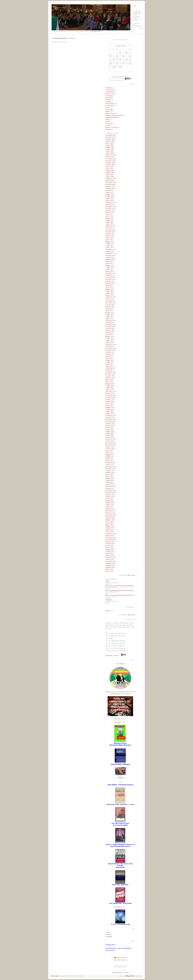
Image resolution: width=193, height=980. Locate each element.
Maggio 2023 (110, 502)
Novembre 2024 (111, 538)
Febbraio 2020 (110, 425)
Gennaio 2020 (110, 423)
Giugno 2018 (110, 386)
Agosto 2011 (110, 224)
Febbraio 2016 (110, 330)
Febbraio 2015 (110, 307)
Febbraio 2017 (110, 354)
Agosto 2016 (110, 342)
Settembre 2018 (111, 392)
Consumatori (110, 90)
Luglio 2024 (109, 530)
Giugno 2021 (110, 457)
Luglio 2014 (109, 293)
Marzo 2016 (109, 332)
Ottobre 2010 (110, 204)
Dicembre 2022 (110, 492)
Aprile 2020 (109, 429)
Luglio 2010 (109, 198)
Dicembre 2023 (110, 516)
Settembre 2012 (111, 250)
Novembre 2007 (111, 135)
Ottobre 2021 (110, 465)
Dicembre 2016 (110, 350)
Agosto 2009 (110, 177)
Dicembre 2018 (110, 398)
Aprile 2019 (109, 405)
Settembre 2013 (111, 273)
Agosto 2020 (110, 437)
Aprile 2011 (109, 216)
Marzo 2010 (109, 190)
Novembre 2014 (111, 301)
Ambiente (109, 88)
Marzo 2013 (109, 261)
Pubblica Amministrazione (114, 115)
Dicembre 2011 (110, 232)
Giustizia (108, 102)
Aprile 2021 (109, 453)
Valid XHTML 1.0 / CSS (120, 973)
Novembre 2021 (111, 467)
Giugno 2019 (110, 409)
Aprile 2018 (109, 382)
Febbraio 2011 (110, 212)
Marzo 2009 (109, 167)
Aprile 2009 (109, 169)
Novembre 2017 (111, 372)
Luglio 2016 (109, 340)
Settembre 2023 (111, 510)
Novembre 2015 (111, 325)
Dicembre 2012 (110, 255)
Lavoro (108, 107)
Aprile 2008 (109, 145)
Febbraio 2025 (110, 544)
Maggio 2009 (110, 171)
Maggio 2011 (110, 218)
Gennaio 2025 (110, 542)
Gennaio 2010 (110, 186)
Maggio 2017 (110, 360)
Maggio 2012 (110, 242)
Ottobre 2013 (110, 275)
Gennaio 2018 (110, 376)
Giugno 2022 (110, 480)
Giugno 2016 (110, 338)
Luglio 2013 (109, 269)
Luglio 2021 (109, 459)
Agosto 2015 (110, 319)
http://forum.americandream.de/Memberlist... (120, 586)
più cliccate (131, 615)
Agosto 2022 (110, 484)
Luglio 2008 (109, 151)
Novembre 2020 (111, 443)
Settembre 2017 (111, 368)
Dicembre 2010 (110, 208)
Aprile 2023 (109, 500)
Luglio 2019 (109, 411)
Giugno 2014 (110, 291)
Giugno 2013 (110, 267)
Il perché (108, 934)
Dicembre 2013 (110, 279)
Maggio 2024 (110, 526)
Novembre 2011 (111, 230)
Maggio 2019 (110, 407)
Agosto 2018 (110, 390)
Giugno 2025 (110, 551)
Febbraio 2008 (110, 141)
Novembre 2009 (111, 182)
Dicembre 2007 (110, 137)
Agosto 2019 (110, 413)
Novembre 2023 (111, 514)
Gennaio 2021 (110, 447)
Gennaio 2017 (110, 352)
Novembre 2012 (111, 253)
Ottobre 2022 (110, 488)
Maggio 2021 (110, 455)
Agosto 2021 (110, 461)
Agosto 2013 (110, 271)
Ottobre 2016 (110, 346)
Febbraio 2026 (110, 567)
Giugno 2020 (110, 433)
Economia (109, 96)
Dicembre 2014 (110, 303)
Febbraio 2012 (110, 236)
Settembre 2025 (111, 557)
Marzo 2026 (109, 569)
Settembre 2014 (111, 297)
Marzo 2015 (109, 309)
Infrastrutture (110, 105)
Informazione (110, 104)
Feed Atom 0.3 (120, 960)
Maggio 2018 (110, 384)
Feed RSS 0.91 (120, 957)
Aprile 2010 (109, 192)
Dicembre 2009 (110, 184)
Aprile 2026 (109, 571)
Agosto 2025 (110, 555)
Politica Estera (110, 113)
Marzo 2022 (109, 474)
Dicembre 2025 (110, 563)
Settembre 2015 (111, 321)
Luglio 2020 (109, 435)
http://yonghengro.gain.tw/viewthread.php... (120, 590)
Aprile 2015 (109, 311)
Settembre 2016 (111, 344)
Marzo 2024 (109, 522)
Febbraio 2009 (110, 165)
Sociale (108, 125)
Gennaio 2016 (110, 328)
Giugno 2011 (110, 220)
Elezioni (108, 100)
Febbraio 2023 (110, 496)
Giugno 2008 (110, 149)
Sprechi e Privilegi (111, 127)
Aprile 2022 (109, 476)
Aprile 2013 (109, 263)
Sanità (107, 121)
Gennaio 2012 (110, 234)
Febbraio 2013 (110, 259)
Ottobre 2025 (110, 559)
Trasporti (108, 129)
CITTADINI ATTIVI (60, 38)
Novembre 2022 (111, 490)
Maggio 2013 (110, 265)
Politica (108, 111)
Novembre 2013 (111, 277)
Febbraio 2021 (110, 449)
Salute (107, 119)
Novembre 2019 (111, 419)
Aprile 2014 (109, 287)
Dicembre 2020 (110, 445)
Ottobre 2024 (110, 536)
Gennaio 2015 (110, 305)
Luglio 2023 (109, 506)
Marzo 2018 (109, 380)
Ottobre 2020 (110, 441)
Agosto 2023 (110, 508)
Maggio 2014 (110, 289)
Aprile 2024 (109, 524)
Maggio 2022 (110, 478)
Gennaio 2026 (110, 565)
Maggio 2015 (110, 313)
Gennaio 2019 (110, 399)
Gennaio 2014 (110, 281)
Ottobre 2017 (110, 370)
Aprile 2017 (109, 358)
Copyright (109, 936)
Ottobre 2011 (110, 228)
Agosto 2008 (110, 153)
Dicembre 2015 (110, 326)
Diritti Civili (109, 94)
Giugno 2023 (110, 504)
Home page (54, 976)
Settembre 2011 (111, 226)
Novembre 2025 (111, 561)
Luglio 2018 (109, 388)
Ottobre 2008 (110, 157)
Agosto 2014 (110, 295)
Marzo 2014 (109, 285)
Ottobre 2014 (110, 299)
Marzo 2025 (109, 545)
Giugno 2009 (110, 173)
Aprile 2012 (109, 240)
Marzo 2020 (109, 427)
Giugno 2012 (110, 244)
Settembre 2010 (111, 202)
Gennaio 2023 (110, 494)
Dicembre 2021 (110, 469)
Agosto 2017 (110, 366)
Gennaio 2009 (110, 163)
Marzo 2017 (109, 356)
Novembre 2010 (111, 206)
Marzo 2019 (109, 403)
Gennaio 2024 (110, 518)
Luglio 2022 (109, 482)
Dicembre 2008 (110, 161)
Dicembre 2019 (110, 421)
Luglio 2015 (109, 317)
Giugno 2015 (110, 315)
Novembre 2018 (111, 396)
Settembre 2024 (111, 534)
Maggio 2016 (110, 336)
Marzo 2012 (109, 238)
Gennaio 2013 (110, 257)
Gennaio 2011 (110, 210)
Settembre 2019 (111, 415)
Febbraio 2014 (110, 283)
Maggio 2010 (110, 194)
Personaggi (109, 109)
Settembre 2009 (111, 179)
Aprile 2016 (109, 334)
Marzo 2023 (109, 498)
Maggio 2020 (110, 431)
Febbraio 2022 (110, 472)
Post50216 (109, 600)
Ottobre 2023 (110, 512)
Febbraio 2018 (110, 378)
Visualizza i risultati (112, 655)
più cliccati (132, 575)
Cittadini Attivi (96, 31)
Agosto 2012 (110, 248)
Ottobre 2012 (110, 252)
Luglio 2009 (109, 175)
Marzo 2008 (109, 143)
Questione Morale (111, 117)
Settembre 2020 (111, 439)
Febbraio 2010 (110, 188)
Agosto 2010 (110, 200)
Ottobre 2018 (110, 394)
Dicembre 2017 (110, 374)
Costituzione (110, 92)
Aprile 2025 (109, 547)
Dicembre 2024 (110, 540)
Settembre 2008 (111, 155)
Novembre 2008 (111, 159)
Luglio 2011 (109, 222)
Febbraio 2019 (110, 401)
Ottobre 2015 (110, 323)
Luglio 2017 (109, 364)
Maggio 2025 (110, 549)
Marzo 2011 (109, 214)
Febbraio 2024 (110, 520)
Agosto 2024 (110, 532)
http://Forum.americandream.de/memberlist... (120, 595)
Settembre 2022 (111, 486)
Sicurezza (109, 123)
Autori (108, 932)
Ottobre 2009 (110, 180)
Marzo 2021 (109, 451)
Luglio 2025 (109, 553)
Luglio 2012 (109, 246)
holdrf (107, 581)
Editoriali (108, 98)
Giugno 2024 (110, 528)
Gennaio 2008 (110, 139)
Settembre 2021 (111, 463)
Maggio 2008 (110, 147)
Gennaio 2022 (110, 471)
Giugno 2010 (110, 196)
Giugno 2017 (110, 362)
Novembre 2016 (111, 348)
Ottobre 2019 (110, 417)
